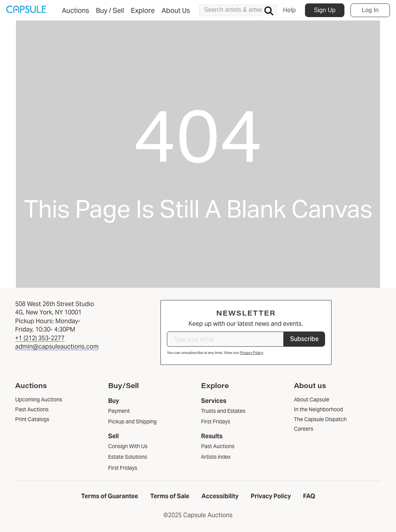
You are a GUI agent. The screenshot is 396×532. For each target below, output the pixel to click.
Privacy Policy (251, 353)
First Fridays (123, 468)
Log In (370, 10)
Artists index (216, 457)
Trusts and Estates (223, 411)
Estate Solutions (128, 457)
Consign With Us (128, 446)
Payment (119, 411)
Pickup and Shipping (132, 421)
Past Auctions (218, 446)
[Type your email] (225, 339)
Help (289, 10)
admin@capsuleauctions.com (57, 347)
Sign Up (325, 10)
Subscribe (304, 339)
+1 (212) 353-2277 (40, 338)
